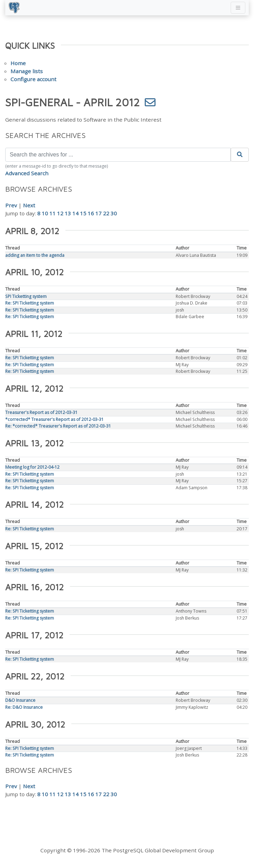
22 (106, 213)
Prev (11, 205)
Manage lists (27, 71)
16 (91, 213)
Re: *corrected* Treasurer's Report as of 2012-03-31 (58, 426)
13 (68, 213)
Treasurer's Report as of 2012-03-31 (41, 412)
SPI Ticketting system (26, 296)
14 (76, 213)
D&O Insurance (20, 700)
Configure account (33, 79)
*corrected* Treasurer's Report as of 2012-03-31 (54, 419)
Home (18, 63)
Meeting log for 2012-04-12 (32, 467)
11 (53, 213)
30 (114, 213)
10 (45, 213)
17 (98, 213)
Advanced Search (27, 173)
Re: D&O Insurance (24, 707)
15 (83, 213)
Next (29, 205)
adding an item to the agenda (35, 255)
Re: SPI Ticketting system (30, 303)
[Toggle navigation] (238, 8)
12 (60, 213)
